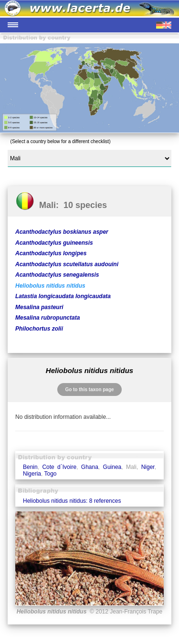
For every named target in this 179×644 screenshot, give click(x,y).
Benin (30, 467)
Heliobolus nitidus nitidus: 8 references (72, 501)
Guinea (112, 467)
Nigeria (32, 474)
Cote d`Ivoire (59, 467)
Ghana (90, 467)
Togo (50, 474)
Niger (148, 467)
